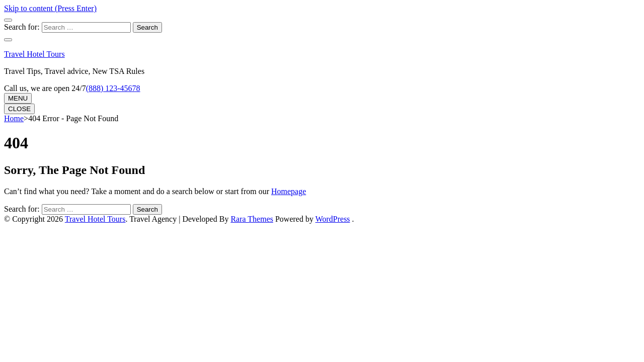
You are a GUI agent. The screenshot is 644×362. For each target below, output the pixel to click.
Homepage (289, 191)
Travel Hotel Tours (34, 54)
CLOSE (19, 109)
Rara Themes (252, 219)
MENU (18, 98)
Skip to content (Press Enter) (50, 8)
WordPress (333, 219)
